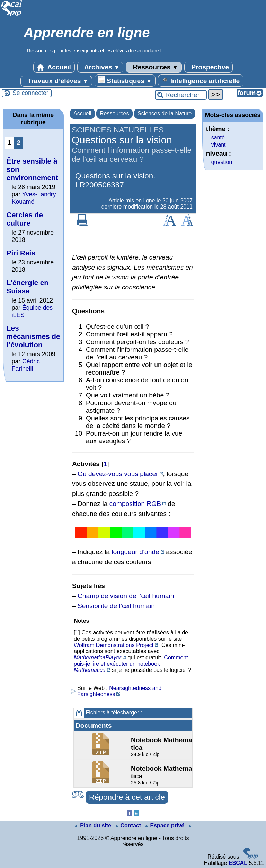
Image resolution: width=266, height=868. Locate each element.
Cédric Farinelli (26, 365)
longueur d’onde (135, 552)
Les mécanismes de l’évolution (33, 336)
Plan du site (94, 826)
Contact (129, 826)
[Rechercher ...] (181, 95)
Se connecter (30, 93)
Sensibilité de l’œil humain (116, 606)
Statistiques (125, 80)
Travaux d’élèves (56, 81)
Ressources (154, 67)
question (222, 162)
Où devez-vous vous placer (118, 474)
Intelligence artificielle (201, 80)
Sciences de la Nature (165, 113)
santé (218, 137)
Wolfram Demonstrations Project (114, 645)
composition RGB (135, 504)
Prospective (209, 67)
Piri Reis (21, 253)
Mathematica (90, 670)
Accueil (54, 67)
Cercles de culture (25, 219)
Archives (100, 67)
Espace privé (166, 826)
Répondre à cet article (127, 797)
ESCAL (238, 863)
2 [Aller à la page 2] (19, 143)
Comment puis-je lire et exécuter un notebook (131, 661)
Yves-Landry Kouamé (34, 198)
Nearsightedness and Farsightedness (119, 691)
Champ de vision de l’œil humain (126, 596)
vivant (219, 145)
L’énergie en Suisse (28, 287)
